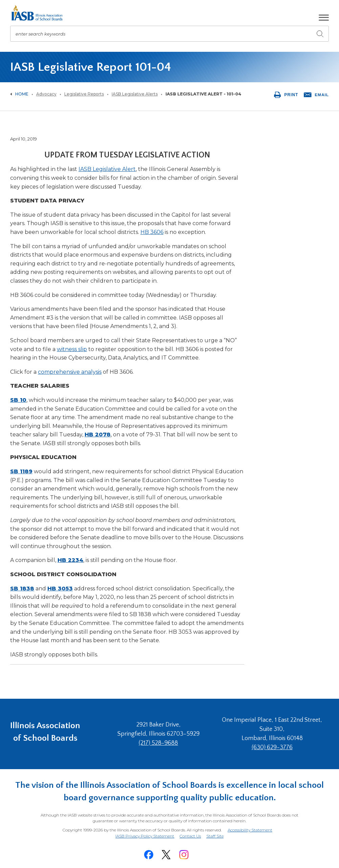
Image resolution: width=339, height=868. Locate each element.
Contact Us (190, 836)
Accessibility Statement (250, 830)
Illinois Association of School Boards (45, 734)
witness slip (72, 349)
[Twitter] (166, 853)
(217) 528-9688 (162, 743)
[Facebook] (149, 853)
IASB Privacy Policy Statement (144, 836)
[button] (324, 18)
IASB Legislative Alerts (135, 94)
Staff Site (216, 836)
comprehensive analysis (70, 372)
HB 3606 (152, 232)
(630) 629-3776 (273, 747)
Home (22, 94)
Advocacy (46, 94)
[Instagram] (184, 853)
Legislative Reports (84, 94)
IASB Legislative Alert (107, 169)
